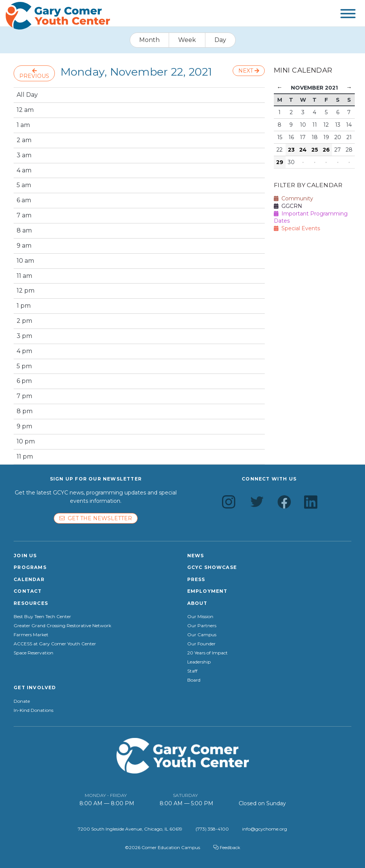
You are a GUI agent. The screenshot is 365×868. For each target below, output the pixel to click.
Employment (207, 591)
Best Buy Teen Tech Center (42, 617)
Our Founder (201, 644)
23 (291, 150)
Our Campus (202, 635)
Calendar (29, 579)
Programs (30, 567)
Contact (28, 591)
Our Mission (200, 617)
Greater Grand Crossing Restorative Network (62, 626)
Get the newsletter (96, 518)
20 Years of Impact (207, 653)
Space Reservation (33, 653)
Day (220, 40)
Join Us (25, 556)
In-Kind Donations (33, 710)
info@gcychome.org (265, 829)
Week (187, 40)
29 (280, 162)
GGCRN (288, 206)
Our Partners (202, 626)
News (196, 556)
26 (326, 150)
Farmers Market (31, 635)
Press (196, 579)
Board (194, 680)
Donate (22, 701)
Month (149, 40)
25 (315, 150)
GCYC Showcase (212, 567)
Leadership (199, 662)
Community (294, 198)
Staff (192, 671)
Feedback (227, 847)
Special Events (297, 228)
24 (303, 150)
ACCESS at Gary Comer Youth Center (55, 644)
